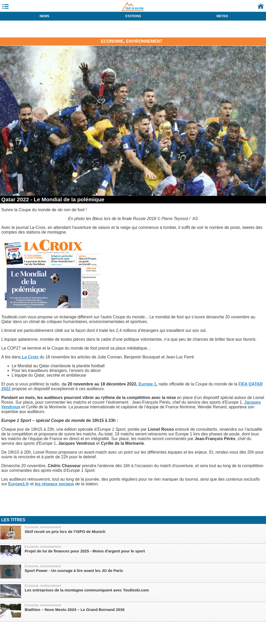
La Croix (30, 357)
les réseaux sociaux (54, 484)
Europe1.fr (19, 484)
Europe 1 (147, 384)
